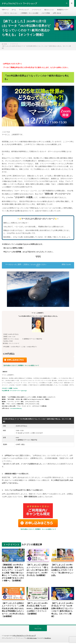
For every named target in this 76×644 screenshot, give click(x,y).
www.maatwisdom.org (16, 409)
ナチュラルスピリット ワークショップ (24, 637)
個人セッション (49, 10)
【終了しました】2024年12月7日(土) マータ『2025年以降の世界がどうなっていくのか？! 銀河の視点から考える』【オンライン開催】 (62, 611)
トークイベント (37, 10)
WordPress (48, 639)
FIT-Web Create (32, 639)
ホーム (14, 10)
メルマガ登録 (46, 14)
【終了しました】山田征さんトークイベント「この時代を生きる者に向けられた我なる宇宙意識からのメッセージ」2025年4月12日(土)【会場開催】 (13, 611)
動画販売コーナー (63, 10)
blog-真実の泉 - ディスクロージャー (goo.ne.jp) (14, 391)
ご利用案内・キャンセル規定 (29, 14)
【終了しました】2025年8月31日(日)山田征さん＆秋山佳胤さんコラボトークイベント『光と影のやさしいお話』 (62, 571)
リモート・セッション (10, 14)
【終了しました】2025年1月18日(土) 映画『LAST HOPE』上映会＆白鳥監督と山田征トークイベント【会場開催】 (38, 610)
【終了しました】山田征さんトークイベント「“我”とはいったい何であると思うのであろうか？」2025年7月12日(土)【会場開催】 (38, 571)
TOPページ (5, 10)
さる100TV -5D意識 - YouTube (10, 389)
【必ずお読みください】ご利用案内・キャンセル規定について (21, 366)
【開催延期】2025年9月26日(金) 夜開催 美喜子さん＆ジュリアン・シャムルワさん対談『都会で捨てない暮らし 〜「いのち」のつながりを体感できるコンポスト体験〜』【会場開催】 (13, 574)
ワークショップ (24, 10)
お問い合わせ (57, 14)
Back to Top (38, 630)
